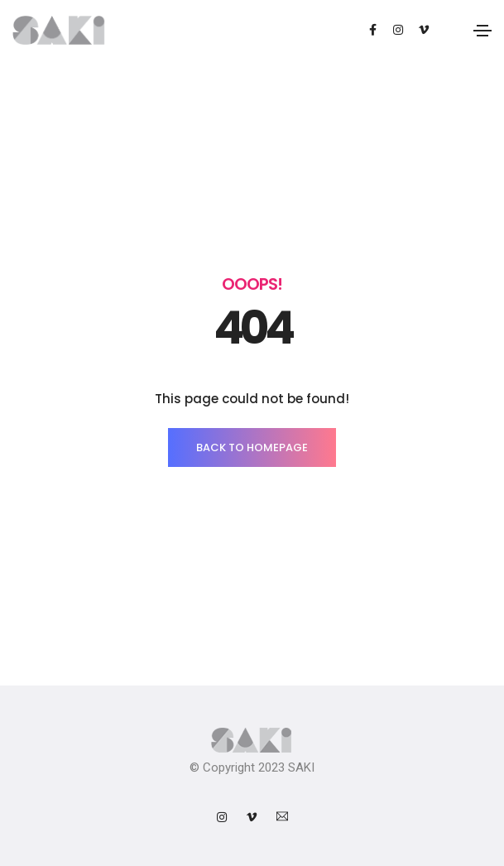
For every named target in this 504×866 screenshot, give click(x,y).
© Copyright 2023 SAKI (252, 767)
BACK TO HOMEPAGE (252, 447)
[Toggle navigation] (482, 31)
